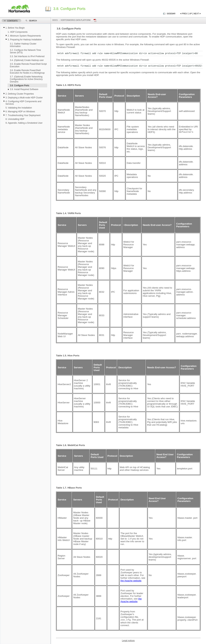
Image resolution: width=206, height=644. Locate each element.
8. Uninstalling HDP (15, 119)
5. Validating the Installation (19, 108)
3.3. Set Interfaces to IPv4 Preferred (27, 56)
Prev (185, 14)
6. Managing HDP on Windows (20, 112)
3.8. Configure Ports (19, 86)
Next (196, 14)
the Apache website (131, 581)
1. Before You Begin (15, 28)
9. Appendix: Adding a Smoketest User (24, 123)
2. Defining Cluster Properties (20, 94)
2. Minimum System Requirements (24, 36)
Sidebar (171, 14)
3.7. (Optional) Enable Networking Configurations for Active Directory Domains (26, 79)
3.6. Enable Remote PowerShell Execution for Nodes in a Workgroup (27, 72)
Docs (55, 20)
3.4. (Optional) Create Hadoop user (27, 60)
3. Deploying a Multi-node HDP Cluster (24, 98)
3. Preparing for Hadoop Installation (25, 40)
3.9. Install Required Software (24, 89)
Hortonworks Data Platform (76, 20)
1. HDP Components (18, 32)
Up (191, 14)
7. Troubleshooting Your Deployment (23, 115)
